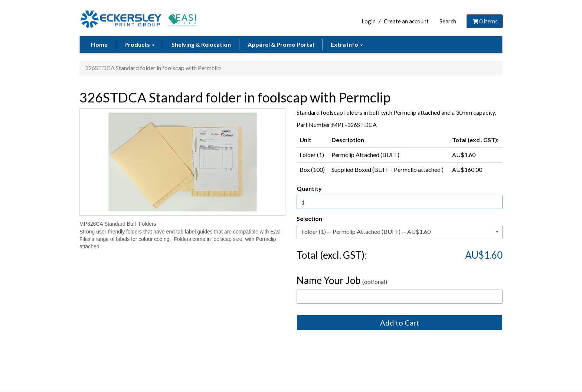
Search (448, 21)
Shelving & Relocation (201, 44)
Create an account (406, 21)
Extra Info (347, 44)
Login (369, 21)
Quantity (309, 188)
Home (99, 44)
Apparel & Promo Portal (281, 44)
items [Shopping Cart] (485, 21)
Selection (309, 218)
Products (140, 44)
